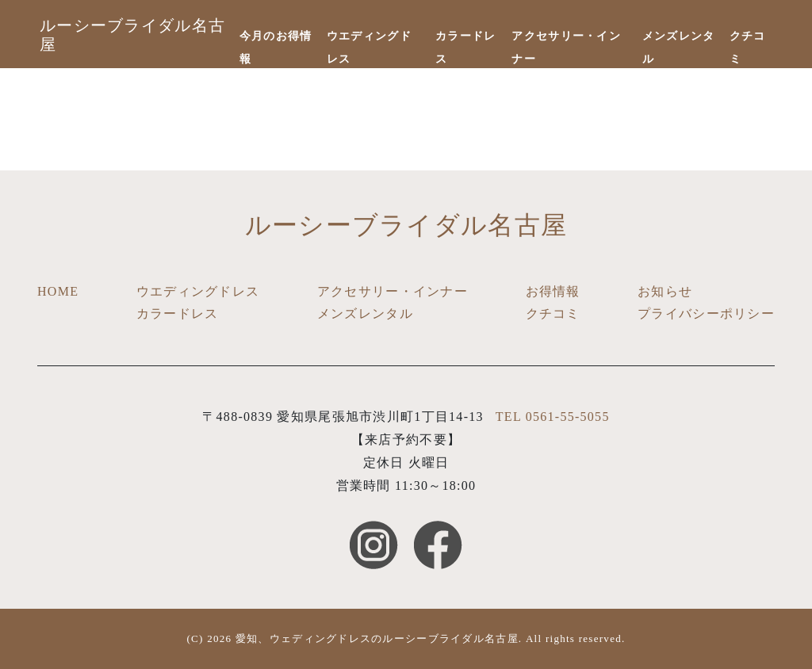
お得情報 (553, 291)
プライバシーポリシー (706, 313)
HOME (58, 291)
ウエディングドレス (198, 291)
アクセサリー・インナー (393, 291)
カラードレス (178, 313)
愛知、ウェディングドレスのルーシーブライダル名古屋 (377, 638)
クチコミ (553, 313)
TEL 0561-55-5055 (553, 417)
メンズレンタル (365, 313)
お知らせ (665, 291)
